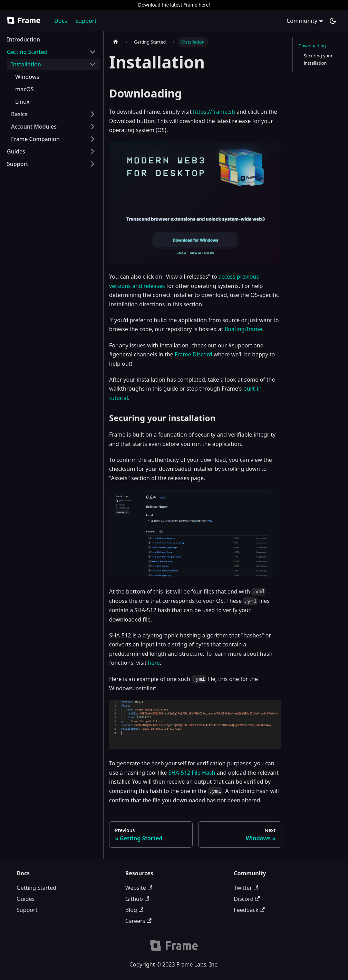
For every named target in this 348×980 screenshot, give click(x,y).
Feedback (249, 910)
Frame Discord (194, 354)
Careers (138, 921)
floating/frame (244, 329)
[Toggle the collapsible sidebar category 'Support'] (93, 164)
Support (86, 21)
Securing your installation (318, 59)
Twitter (246, 888)
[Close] (339, 5)
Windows (27, 77)
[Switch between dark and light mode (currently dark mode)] (333, 21)
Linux (22, 102)
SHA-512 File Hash (192, 773)
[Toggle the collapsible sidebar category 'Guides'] (93, 151)
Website (139, 888)
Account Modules (34, 127)
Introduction (23, 39)
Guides (16, 151)
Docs (61, 21)
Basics (19, 114)
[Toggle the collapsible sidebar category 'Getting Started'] (93, 52)
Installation (26, 64)
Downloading (312, 46)
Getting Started (27, 52)
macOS (25, 89)
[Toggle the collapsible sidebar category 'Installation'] (93, 64)
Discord (247, 899)
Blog (134, 910)
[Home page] (116, 42)
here (204, 5)
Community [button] (302, 21)
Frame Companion (35, 139)
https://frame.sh (214, 112)
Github (137, 899)
